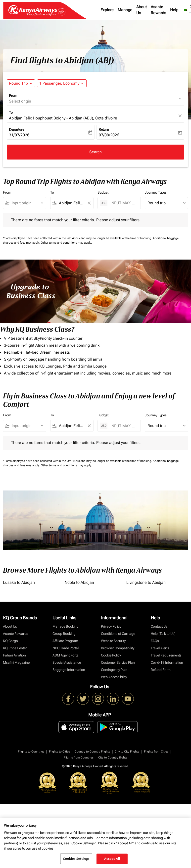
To (11, 112)
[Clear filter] (89, 203)
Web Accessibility (114, 677)
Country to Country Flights (92, 752)
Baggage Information (69, 670)
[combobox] (27, 203)
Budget (103, 192)
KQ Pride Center (15, 648)
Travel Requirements (166, 655)
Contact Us (159, 626)
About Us (142, 10)
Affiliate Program (65, 641)
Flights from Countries (79, 758)
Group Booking (64, 634)
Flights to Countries (31, 752)
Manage (125, 10)
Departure (17, 129)
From (13, 96)
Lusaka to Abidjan (19, 582)
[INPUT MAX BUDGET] (123, 203)
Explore (107, 10)
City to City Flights (127, 752)
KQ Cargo (10, 641)
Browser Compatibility (118, 648)
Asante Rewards (158, 10)
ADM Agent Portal (66, 655)
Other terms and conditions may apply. (66, 243)
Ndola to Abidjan (79, 582)
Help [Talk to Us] (163, 634)
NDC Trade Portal (66, 648)
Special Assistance (67, 662)
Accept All (112, 859)
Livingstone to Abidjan (146, 582)
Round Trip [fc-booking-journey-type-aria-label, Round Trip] (18, 83)
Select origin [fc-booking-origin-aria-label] (20, 101)
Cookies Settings (76, 859)
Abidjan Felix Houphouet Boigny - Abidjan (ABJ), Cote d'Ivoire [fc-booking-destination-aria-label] (63, 118)
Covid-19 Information (167, 662)
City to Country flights (113, 758)
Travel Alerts (160, 648)
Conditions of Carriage (118, 634)
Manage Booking (66, 626)
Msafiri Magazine (16, 662)
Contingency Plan (114, 670)
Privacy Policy (111, 626)
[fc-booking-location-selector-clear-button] (181, 116)
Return (104, 129)
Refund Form (161, 670)
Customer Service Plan (118, 662)
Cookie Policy (111, 655)
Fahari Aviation (14, 655)
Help (174, 10)
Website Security (113, 641)
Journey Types (156, 192)
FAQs (155, 641)
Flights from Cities (156, 752)
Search (95, 152)
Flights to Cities (59, 752)
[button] (62, 83)
